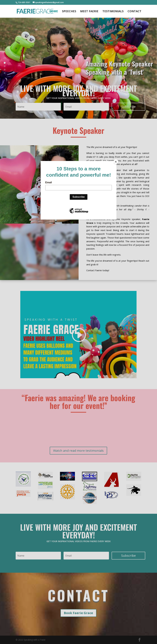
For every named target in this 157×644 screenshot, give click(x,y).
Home (54, 12)
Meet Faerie (89, 12)
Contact (134, 12)
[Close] (116, 162)
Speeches (69, 12)
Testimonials (113, 12)
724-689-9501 (24, 2)
